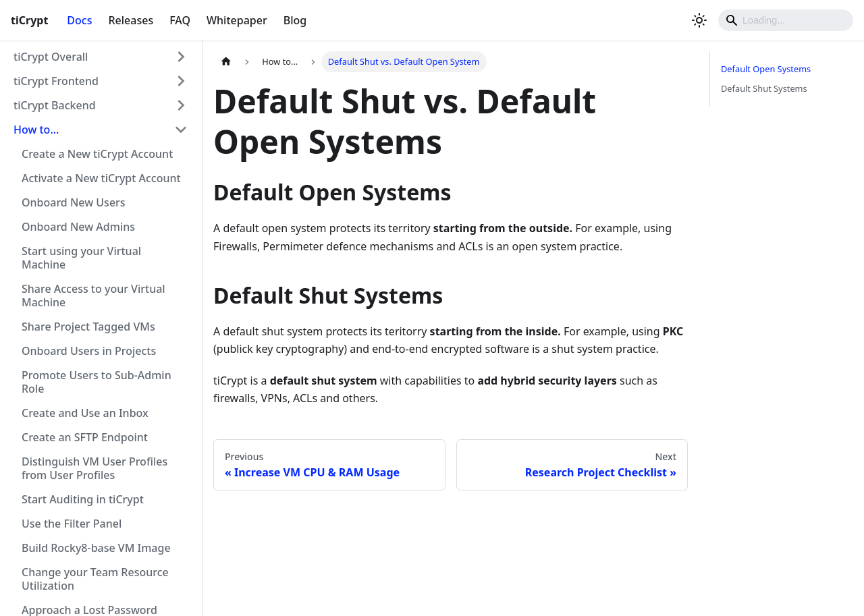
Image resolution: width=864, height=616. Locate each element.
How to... (36, 130)
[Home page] (226, 62)
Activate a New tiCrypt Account (101, 178)
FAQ (180, 20)
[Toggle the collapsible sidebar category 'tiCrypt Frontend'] (181, 81)
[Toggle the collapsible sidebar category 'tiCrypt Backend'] (181, 105)
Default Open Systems (766, 69)
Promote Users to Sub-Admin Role (97, 382)
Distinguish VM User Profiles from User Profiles (94, 468)
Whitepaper (237, 20)
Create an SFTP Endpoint (85, 437)
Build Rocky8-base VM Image (96, 548)
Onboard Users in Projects (89, 351)
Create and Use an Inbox (85, 413)
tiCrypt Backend (55, 105)
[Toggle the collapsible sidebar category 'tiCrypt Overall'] (181, 57)
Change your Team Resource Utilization (95, 579)
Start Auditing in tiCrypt (83, 499)
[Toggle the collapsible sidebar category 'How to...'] (181, 130)
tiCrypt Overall (51, 57)
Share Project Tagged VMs (88, 327)
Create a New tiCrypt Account (97, 154)
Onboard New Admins (78, 227)
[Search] (786, 20)
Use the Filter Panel (72, 524)
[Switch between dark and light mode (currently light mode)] (699, 20)
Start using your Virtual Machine (81, 258)
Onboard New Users (74, 202)
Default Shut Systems (764, 88)
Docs (79, 20)
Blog (295, 20)
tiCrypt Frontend (56, 81)
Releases (131, 20)
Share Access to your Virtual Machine (93, 296)
